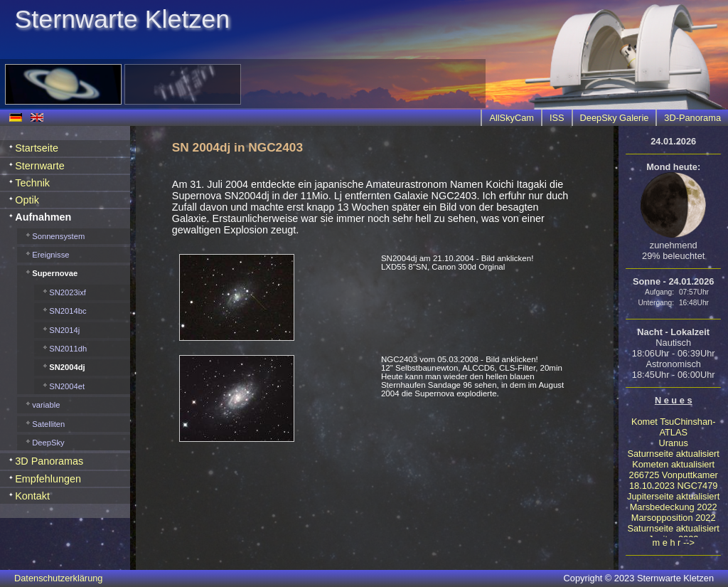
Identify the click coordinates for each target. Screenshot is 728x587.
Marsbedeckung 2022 (674, 507)
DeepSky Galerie (615, 118)
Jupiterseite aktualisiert (673, 496)
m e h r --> (674, 543)
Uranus (674, 443)
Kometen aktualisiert (673, 464)
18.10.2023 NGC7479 (674, 486)
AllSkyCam (512, 118)
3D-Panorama (692, 118)
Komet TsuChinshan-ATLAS (674, 427)
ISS (557, 118)
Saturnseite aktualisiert (673, 454)
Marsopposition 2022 (674, 518)
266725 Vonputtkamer (674, 475)
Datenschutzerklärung (58, 578)
